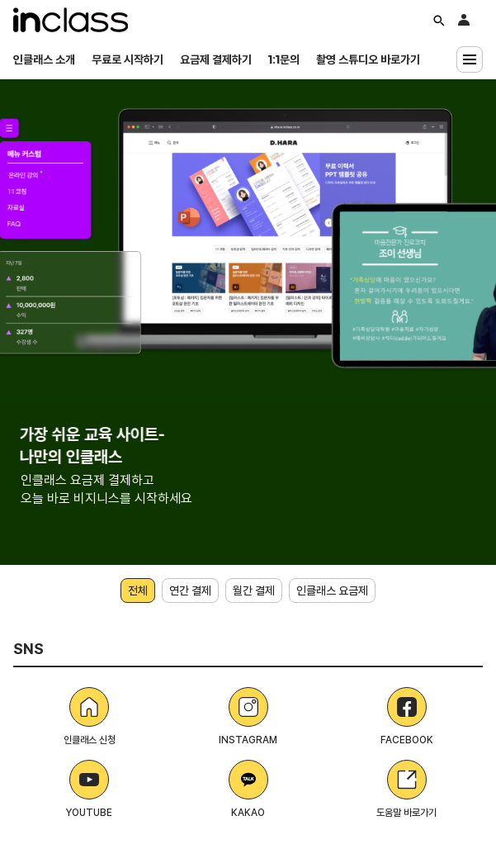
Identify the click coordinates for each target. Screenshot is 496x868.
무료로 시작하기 (128, 59)
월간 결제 (254, 591)
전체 (138, 591)
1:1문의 (284, 59)
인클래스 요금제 (332, 591)
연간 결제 (190, 591)
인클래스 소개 (44, 59)
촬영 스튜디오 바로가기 (368, 59)
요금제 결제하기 (216, 59)
